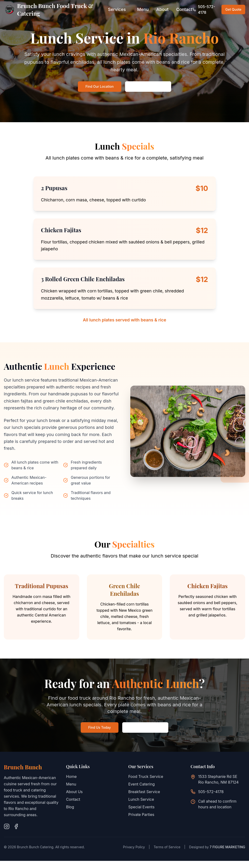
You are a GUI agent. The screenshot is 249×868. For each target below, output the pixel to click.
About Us (74, 792)
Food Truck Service (146, 776)
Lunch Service (141, 799)
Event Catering (142, 784)
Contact (184, 9)
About (162, 9)
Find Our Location (100, 86)
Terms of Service (167, 847)
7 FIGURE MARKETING (227, 847)
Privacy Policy (134, 847)
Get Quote (233, 9)
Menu (143, 9)
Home (71, 776)
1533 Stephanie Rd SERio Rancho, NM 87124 (218, 779)
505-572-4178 (211, 792)
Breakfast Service (144, 792)
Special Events (141, 807)
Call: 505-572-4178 (148, 86)
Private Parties (141, 815)
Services (117, 9)
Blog (70, 807)
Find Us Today (100, 727)
